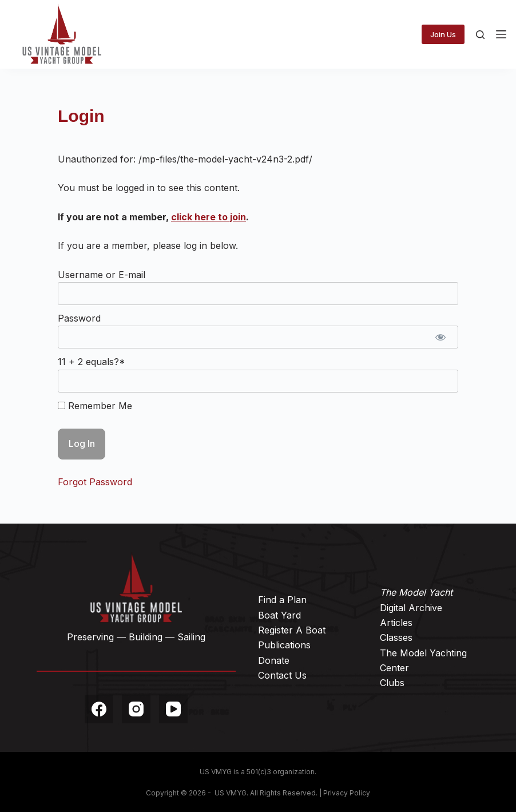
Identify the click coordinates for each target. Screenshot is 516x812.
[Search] (480, 35)
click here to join (209, 217)
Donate (274, 660)
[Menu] (501, 34)
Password (79, 318)
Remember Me (95, 406)
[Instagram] (136, 709)
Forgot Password (95, 482)
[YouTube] (173, 709)
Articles (396, 623)
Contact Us (282, 675)
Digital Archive (411, 608)
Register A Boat (292, 630)
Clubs (392, 683)
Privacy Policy (347, 793)
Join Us (443, 34)
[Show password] (440, 337)
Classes (396, 637)
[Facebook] (99, 709)
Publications (284, 645)
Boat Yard (279, 615)
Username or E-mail (102, 275)
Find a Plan (282, 600)
